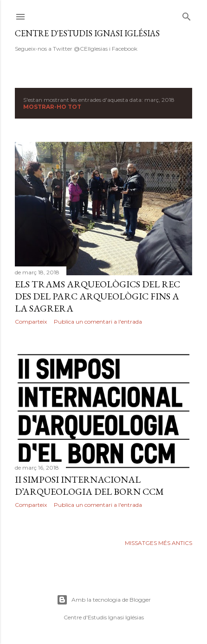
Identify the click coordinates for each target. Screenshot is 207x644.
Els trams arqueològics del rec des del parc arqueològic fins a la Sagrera (97, 296)
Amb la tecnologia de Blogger (104, 600)
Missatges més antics (158, 543)
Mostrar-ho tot (52, 107)
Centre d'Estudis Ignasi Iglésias (87, 33)
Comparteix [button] (31, 322)
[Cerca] (187, 15)
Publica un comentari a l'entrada (98, 322)
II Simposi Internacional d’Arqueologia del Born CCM (89, 485)
